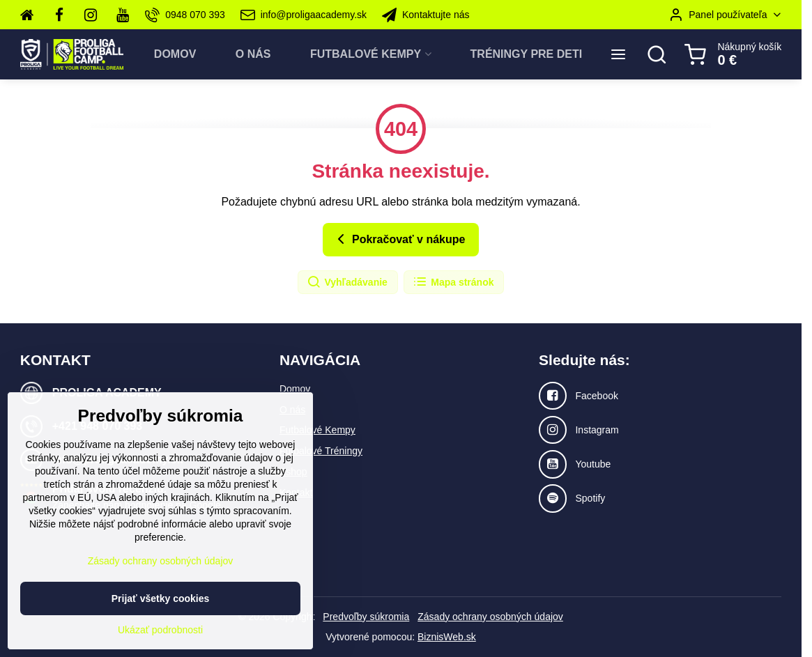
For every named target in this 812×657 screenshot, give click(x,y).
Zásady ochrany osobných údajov (490, 617)
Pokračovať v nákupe (399, 239)
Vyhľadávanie (347, 282)
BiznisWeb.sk (447, 637)
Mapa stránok (453, 282)
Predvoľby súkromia (366, 617)
